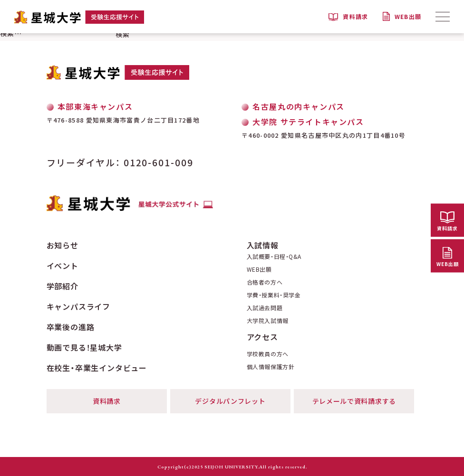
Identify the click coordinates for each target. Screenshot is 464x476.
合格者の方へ (265, 282)
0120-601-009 (159, 162)
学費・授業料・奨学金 (274, 295)
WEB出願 (259, 269)
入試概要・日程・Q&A (274, 257)
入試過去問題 (265, 308)
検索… (11, 33)
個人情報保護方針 (271, 367)
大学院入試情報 (268, 321)
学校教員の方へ (268, 354)
